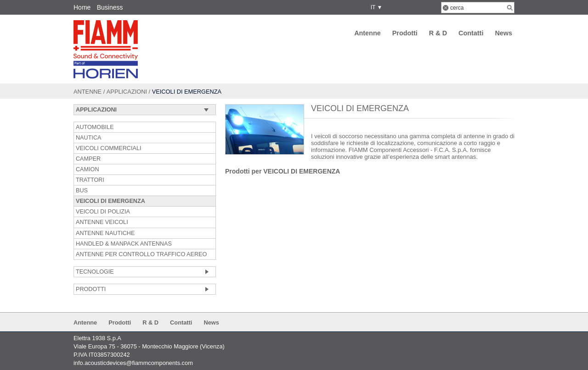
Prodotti (405, 33)
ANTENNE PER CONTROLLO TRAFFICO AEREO (141, 254)
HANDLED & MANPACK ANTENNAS (124, 244)
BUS (82, 191)
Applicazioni (127, 92)
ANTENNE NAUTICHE (105, 233)
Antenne (367, 33)
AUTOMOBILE (95, 127)
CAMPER (88, 159)
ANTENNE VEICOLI (102, 222)
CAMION (88, 169)
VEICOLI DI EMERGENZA (110, 201)
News (503, 33)
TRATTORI (90, 180)
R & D (438, 33)
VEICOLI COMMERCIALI (108, 148)
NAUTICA (88, 138)
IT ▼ (375, 7)
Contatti (471, 33)
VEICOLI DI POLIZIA (103, 212)
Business (110, 7)
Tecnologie (95, 272)
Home (82, 7)
